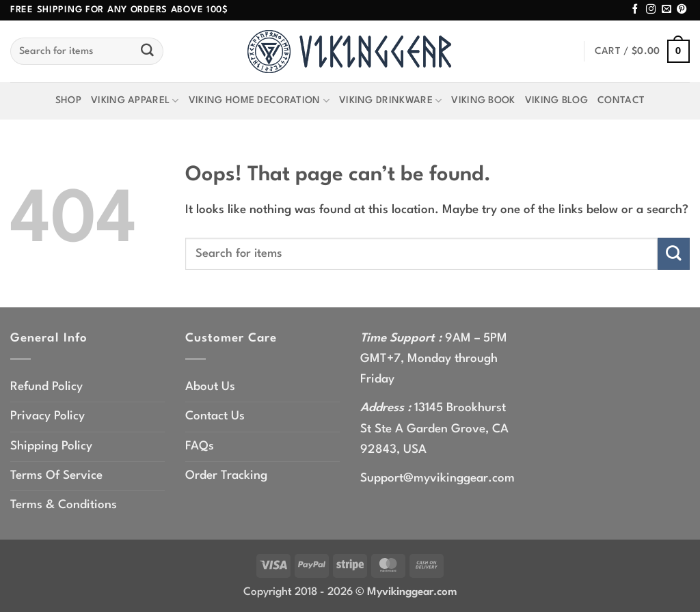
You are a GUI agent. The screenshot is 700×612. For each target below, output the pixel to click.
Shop (68, 100)
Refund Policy (46, 387)
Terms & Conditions (64, 505)
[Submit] (148, 51)
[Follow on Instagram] (651, 10)
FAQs (200, 446)
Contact (621, 100)
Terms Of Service (56, 476)
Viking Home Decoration (259, 101)
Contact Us (215, 416)
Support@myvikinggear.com (437, 478)
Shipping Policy (51, 446)
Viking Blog (556, 100)
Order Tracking (226, 476)
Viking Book (483, 100)
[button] (642, 52)
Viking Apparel (135, 101)
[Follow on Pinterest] (682, 10)
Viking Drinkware (390, 101)
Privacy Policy (48, 416)
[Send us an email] (667, 10)
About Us (210, 387)
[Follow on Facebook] (635, 10)
